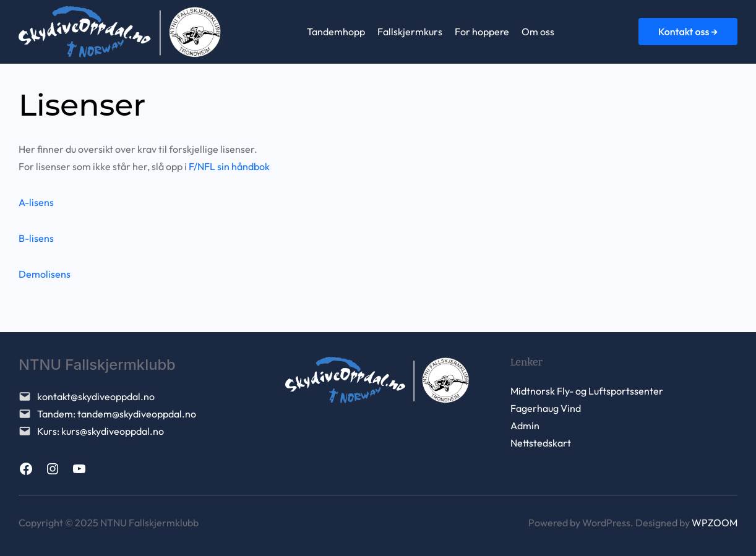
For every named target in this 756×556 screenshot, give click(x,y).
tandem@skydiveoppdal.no (137, 414)
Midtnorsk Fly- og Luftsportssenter (587, 391)
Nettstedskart (541, 443)
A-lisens (36, 202)
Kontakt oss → (688, 32)
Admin (525, 426)
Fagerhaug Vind (546, 408)
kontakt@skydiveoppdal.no (96, 396)
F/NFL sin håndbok (229, 166)
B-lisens (36, 238)
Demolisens (45, 274)
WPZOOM (715, 523)
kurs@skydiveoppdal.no (113, 431)
